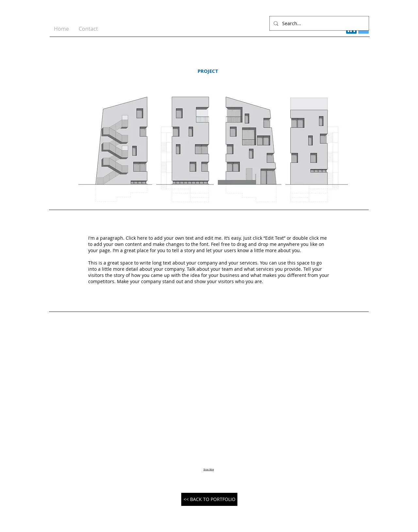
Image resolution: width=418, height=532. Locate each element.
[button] (101, 394)
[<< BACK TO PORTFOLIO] (209, 499)
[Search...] (319, 23)
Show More (209, 470)
